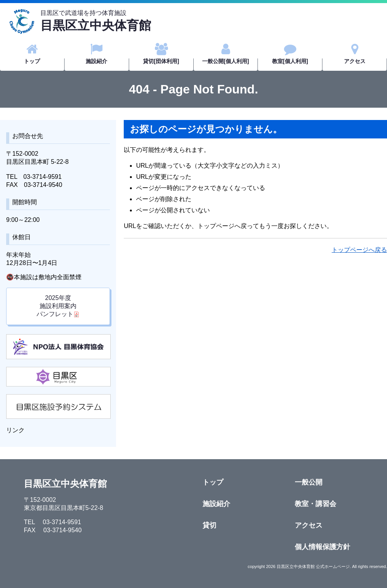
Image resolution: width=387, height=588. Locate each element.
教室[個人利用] (290, 54)
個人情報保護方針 (322, 547)
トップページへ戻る (359, 250)
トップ (32, 54)
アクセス (355, 54)
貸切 (209, 525)
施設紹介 (96, 54)
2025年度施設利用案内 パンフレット (56, 306)
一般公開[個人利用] (226, 54)
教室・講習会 (316, 504)
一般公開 (309, 482)
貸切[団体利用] (161, 54)
